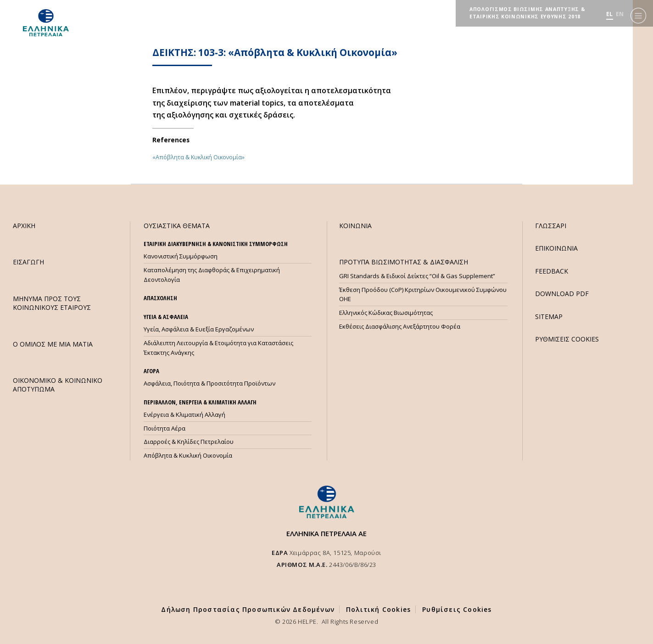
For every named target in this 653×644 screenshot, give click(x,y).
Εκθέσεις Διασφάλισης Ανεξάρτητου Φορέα (400, 326)
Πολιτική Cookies (378, 609)
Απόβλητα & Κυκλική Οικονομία (188, 455)
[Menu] (638, 14)
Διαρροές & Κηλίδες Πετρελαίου (189, 442)
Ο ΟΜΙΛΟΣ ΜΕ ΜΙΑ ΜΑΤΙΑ (53, 344)
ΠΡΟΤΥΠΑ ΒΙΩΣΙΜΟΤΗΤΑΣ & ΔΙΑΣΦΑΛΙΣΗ (404, 262)
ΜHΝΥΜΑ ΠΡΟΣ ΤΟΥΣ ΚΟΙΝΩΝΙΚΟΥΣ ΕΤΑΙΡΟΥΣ (52, 303)
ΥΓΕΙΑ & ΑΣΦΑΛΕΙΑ (166, 317)
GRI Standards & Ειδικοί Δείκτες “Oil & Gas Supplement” (417, 276)
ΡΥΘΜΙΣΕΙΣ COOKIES (567, 339)
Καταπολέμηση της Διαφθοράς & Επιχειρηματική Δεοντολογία (212, 275)
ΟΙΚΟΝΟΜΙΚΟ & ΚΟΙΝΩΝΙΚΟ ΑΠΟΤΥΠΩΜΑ (58, 385)
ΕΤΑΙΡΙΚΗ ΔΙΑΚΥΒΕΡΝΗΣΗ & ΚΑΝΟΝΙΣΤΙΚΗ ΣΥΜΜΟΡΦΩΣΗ (216, 244)
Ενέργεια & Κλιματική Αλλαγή (184, 414)
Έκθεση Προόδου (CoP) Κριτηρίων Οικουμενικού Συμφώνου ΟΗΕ (423, 294)
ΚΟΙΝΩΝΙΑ (355, 226)
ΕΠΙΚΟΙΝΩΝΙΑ (556, 248)
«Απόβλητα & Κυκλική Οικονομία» (198, 157)
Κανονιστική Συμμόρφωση (181, 256)
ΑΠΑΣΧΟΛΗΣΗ (160, 298)
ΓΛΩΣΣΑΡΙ (551, 226)
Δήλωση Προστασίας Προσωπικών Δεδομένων (248, 609)
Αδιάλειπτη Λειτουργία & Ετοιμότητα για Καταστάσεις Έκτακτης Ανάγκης (218, 348)
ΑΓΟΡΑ (151, 371)
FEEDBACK (552, 271)
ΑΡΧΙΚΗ (24, 226)
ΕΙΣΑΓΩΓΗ (28, 262)
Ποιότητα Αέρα (165, 428)
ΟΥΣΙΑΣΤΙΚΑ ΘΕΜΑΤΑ (177, 226)
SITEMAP (549, 316)
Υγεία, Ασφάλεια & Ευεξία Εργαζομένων (199, 329)
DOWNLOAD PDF (562, 294)
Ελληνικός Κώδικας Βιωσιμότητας (386, 313)
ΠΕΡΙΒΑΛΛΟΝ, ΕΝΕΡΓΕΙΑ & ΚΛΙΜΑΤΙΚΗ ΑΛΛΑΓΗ (200, 402)
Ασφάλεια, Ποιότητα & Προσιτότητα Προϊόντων (209, 383)
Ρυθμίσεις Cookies (457, 609)
